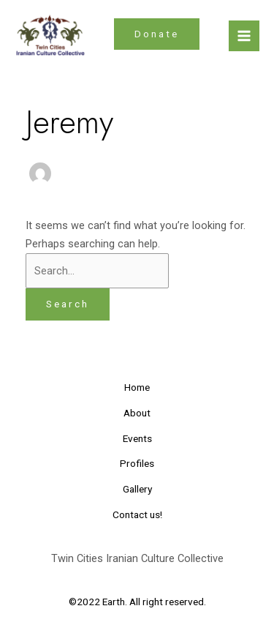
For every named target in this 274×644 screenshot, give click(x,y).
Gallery (137, 489)
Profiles (137, 463)
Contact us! (137, 514)
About (137, 413)
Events (137, 438)
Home (137, 387)
